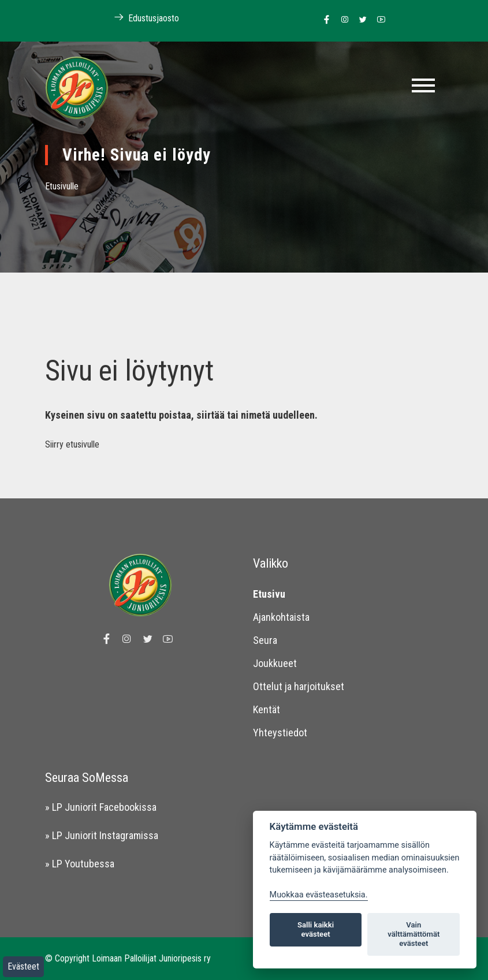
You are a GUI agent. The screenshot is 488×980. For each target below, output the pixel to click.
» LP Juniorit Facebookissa (101, 807)
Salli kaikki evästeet (316, 929)
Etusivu (269, 594)
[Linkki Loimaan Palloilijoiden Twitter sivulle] (360, 20)
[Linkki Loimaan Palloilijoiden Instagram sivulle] (342, 20)
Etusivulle (62, 186)
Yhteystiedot (280, 733)
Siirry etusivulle (72, 444)
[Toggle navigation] (423, 85)
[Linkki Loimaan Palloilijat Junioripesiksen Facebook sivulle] (324, 20)
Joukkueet (275, 663)
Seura (265, 640)
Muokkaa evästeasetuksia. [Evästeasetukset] (319, 895)
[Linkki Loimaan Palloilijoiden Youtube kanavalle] (378, 20)
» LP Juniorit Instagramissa (102, 835)
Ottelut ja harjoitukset (299, 686)
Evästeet (23, 966)
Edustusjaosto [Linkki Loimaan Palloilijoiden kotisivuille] (140, 18)
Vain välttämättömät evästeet (414, 934)
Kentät (267, 709)
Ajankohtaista (281, 617)
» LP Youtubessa (80, 864)
